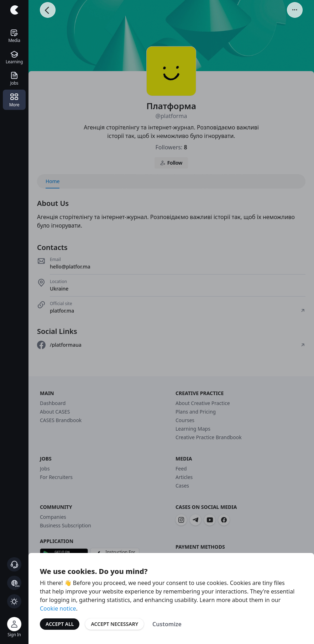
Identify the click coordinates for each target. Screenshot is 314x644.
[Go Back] (48, 10)
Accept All (60, 624)
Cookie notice (58, 608)
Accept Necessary (114, 624)
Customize (167, 624)
